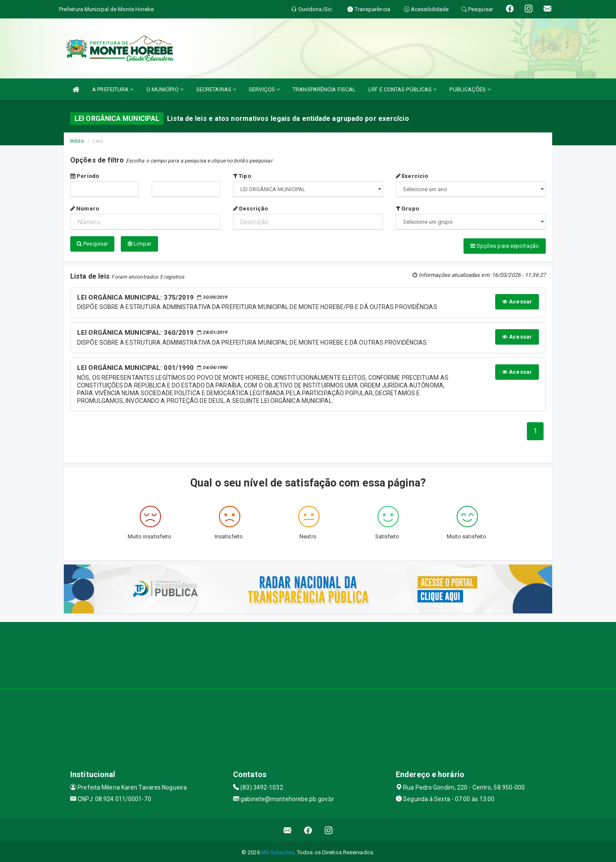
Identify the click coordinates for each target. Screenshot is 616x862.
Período (85, 176)
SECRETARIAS (216, 89)
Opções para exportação (505, 246)
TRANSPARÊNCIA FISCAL (324, 89)
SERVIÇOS (264, 89)
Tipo (242, 176)
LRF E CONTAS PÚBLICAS (402, 89)
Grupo (407, 209)
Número (85, 209)
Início (77, 141)
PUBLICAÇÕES (470, 89)
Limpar (139, 244)
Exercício (412, 176)
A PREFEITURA (113, 89)
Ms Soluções (278, 851)
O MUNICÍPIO (165, 89)
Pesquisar (92, 244)
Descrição (250, 209)
